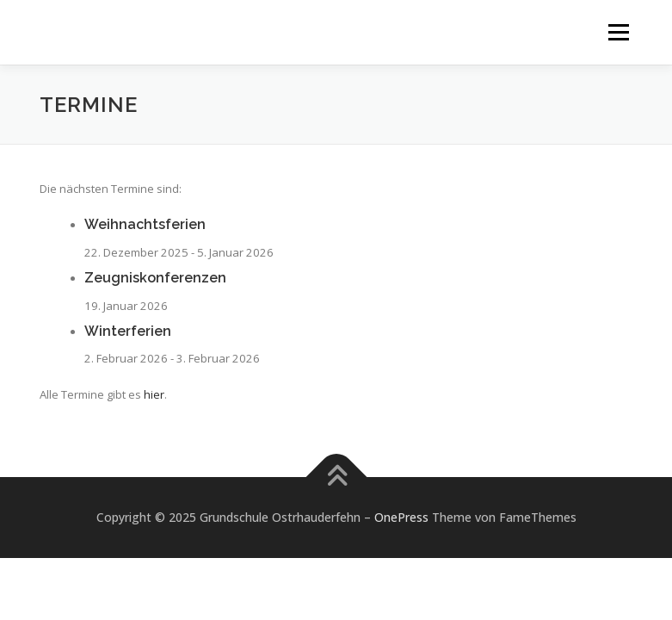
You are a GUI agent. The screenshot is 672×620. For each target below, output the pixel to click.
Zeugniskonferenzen (155, 278)
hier (154, 394)
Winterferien (128, 331)
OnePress (401, 517)
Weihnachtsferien (145, 224)
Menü (618, 32)
